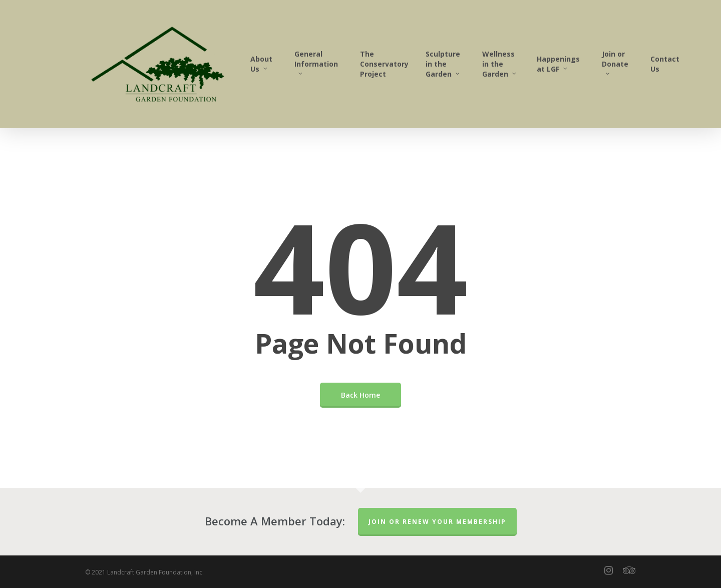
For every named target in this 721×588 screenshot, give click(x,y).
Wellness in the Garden (500, 64)
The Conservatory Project (384, 64)
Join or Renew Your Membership (437, 522)
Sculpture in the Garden (443, 64)
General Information (316, 62)
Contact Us (665, 64)
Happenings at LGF (558, 64)
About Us (261, 64)
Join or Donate (615, 62)
